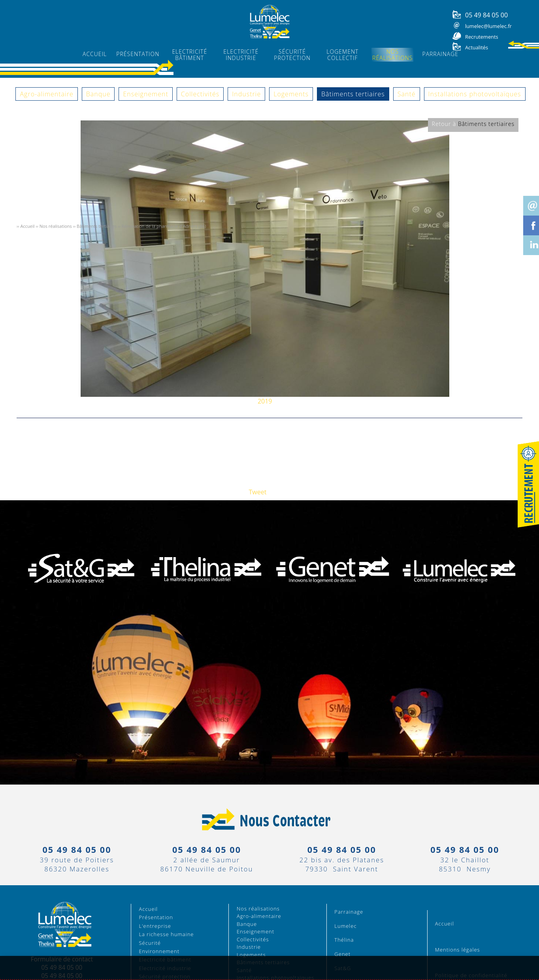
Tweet (258, 492)
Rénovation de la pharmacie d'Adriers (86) (164, 226)
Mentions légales (458, 950)
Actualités (477, 47)
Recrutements (482, 37)
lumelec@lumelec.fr (488, 26)
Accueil (27, 226)
